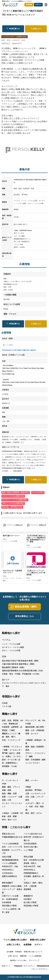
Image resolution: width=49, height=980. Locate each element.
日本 (4, 658)
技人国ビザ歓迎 (30, 904)
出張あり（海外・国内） (34, 884)
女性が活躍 (7, 858)
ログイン (38, 5)
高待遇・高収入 (30, 865)
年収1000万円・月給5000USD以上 (32, 870)
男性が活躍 (28, 858)
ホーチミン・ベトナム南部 (13, 649)
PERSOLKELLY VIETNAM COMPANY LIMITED (19, 350)
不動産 (28, 789)
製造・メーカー (32, 782)
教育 (27, 802)
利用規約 (19, 953)
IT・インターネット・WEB (11, 784)
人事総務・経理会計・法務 (35, 743)
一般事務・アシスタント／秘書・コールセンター (12, 750)
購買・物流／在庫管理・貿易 (35, 750)
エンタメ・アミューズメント (12, 807)
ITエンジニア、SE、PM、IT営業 (36, 724)
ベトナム (6, 642)
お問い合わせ (13, 958)
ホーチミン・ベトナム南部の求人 (15, 500)
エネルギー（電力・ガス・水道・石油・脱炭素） (34, 808)
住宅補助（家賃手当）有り (34, 879)
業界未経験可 (7, 884)
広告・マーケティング (11, 742)
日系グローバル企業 (10, 897)
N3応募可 (28, 901)
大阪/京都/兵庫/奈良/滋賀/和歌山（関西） (19, 666)
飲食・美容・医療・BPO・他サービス (10, 820)
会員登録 (29, 5)
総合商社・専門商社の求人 (12, 507)
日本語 (5, 705)
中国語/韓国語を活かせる (12, 839)
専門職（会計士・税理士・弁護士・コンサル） (12, 756)
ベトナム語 (7, 708)
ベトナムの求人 (38, 493)
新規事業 (27, 891)
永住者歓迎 (7, 904)
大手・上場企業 (30, 888)
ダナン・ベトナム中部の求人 (13, 503)
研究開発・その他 (9, 768)
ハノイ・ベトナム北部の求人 (13, 496)
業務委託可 (28, 897)
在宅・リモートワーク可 (12, 849)
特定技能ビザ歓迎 (31, 907)
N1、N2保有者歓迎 (10, 901)
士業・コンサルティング (35, 795)
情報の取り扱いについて (33, 953)
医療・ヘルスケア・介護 (12, 798)
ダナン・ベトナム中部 (11, 652)
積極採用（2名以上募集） (13, 888)
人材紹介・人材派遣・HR (12, 815)
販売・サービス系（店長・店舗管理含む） (11, 763)
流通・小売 (7, 802)
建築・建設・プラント (11, 789)
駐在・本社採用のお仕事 (34, 862)
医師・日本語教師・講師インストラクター (35, 763)
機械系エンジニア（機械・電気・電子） (11, 737)
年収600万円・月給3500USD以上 (10, 870)
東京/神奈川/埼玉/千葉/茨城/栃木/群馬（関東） (21, 662)
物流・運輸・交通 (9, 795)
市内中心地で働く (31, 849)
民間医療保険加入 (31, 875)
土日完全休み (7, 875)
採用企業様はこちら (25, 618)
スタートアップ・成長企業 (12, 893)
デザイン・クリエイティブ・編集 (35, 756)
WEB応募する (13, 29)
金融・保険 (7, 792)
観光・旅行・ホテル (34, 815)
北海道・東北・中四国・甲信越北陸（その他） (21, 676)
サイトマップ (34, 962)
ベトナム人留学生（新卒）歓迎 (11, 912)
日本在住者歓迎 (30, 845)
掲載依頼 (23, 958)
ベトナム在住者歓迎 (10, 845)
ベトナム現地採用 (9, 865)
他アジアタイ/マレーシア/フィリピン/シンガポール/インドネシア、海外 (24, 685)
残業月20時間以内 (9, 878)
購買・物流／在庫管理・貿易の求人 (16, 493)
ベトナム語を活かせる (33, 835)
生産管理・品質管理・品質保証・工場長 (12, 730)
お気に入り (36, 29)
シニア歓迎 (28, 852)
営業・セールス (32, 735)
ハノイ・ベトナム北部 (11, 646)
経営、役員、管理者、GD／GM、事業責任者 (12, 724)
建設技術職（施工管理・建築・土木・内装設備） (35, 730)
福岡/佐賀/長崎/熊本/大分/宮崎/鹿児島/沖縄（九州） (23, 672)
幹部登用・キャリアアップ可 (12, 853)
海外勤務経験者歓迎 (10, 862)
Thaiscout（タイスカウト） (25, 968)
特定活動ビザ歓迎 (9, 907)
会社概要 (10, 953)
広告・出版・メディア (34, 798)
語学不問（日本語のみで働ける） (34, 840)
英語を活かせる (8, 835)
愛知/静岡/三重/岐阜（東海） (14, 669)
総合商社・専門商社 (34, 792)
